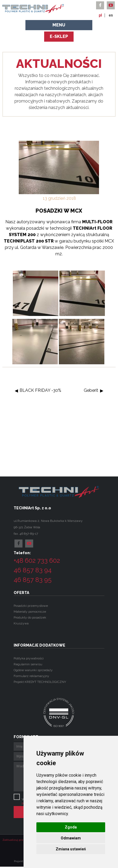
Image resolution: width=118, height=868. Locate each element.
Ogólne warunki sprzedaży (33, 670)
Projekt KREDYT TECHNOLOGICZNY (40, 682)
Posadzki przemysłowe (31, 606)
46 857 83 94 (33, 570)
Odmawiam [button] (71, 838)
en (111, 15)
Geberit (91, 390)
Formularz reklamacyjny (31, 676)
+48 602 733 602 (37, 560)
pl (100, 15)
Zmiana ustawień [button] (71, 849)
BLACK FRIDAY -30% (40, 390)
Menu (59, 25)
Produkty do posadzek (30, 617)
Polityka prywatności (29, 658)
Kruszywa (21, 623)
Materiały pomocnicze (30, 612)
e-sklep (59, 36)
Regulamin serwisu (28, 664)
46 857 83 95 (33, 580)
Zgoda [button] (71, 827)
